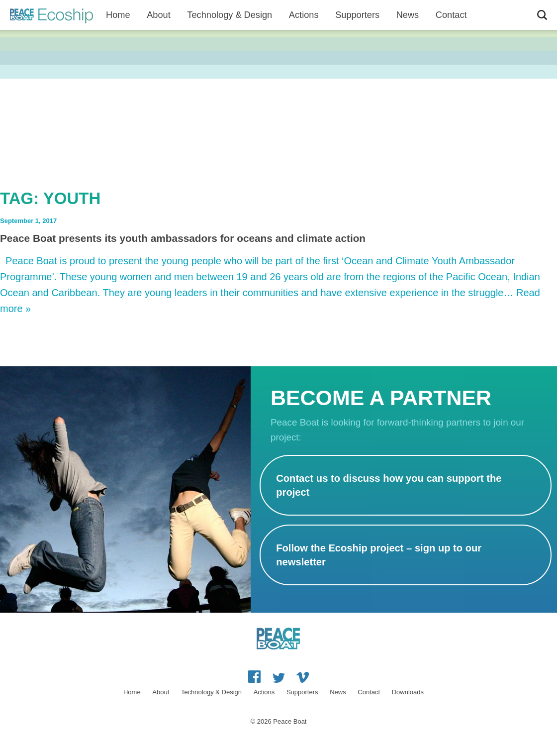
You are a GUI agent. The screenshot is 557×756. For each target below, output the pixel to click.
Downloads (408, 692)
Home (118, 15)
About (159, 15)
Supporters (357, 15)
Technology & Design (230, 15)
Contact (369, 692)
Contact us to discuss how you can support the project (389, 485)
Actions (304, 15)
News (408, 15)
